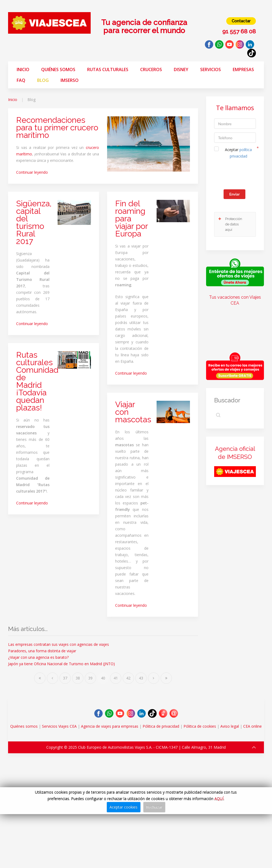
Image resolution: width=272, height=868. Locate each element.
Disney (181, 69)
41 (116, 678)
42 (128, 678)
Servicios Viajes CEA (59, 726)
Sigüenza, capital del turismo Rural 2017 (34, 222)
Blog (43, 80)
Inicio (23, 69)
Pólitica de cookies (200, 726)
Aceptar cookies (123, 807)
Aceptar (238, 153)
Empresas (243, 69)
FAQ (21, 80)
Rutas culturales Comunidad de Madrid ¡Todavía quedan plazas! (37, 381)
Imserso (70, 80)
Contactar (241, 21)
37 (65, 678)
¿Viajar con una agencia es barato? (38, 657)
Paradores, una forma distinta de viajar (42, 651)
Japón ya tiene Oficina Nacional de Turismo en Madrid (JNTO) (61, 664)
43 (141, 678)
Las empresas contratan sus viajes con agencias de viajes (59, 644)
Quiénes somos (58, 69)
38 (78, 678)
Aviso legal (230, 726)
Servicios (211, 69)
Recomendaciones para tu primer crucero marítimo (57, 128)
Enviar (234, 194)
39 (90, 678)
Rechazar (154, 807)
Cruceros (151, 69)
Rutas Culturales (108, 69)
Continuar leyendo (32, 172)
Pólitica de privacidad (161, 726)
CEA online (252, 726)
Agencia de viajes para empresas (110, 726)
